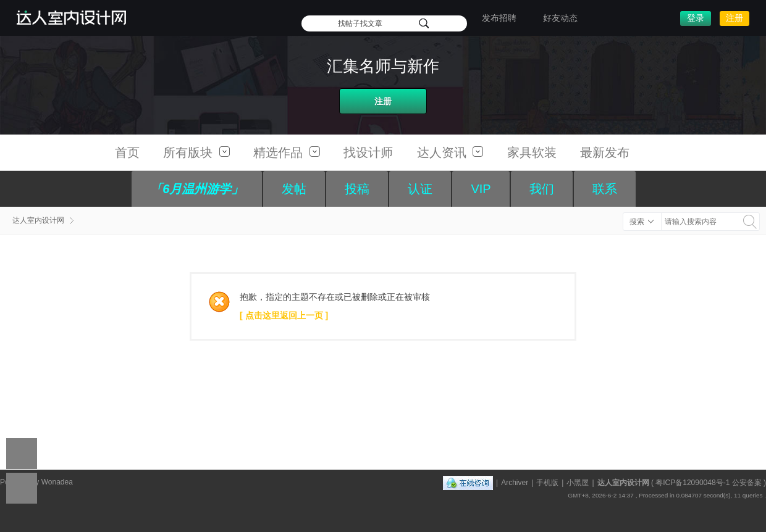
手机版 (547, 483)
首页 (127, 152)
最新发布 (605, 152)
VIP (481, 189)
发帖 (294, 189)
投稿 (357, 189)
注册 (734, 18)
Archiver (515, 483)
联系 (605, 189)
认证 (420, 189)
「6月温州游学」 (197, 189)
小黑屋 (578, 483)
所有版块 (196, 152)
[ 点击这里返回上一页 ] (284, 315)
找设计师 (368, 152)
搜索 (637, 222)
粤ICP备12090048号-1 (692, 483)
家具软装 (532, 152)
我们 (542, 189)
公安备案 (747, 483)
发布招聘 (499, 18)
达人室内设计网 (38, 220)
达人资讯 (450, 152)
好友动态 (560, 18)
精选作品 (287, 152)
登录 (696, 18)
